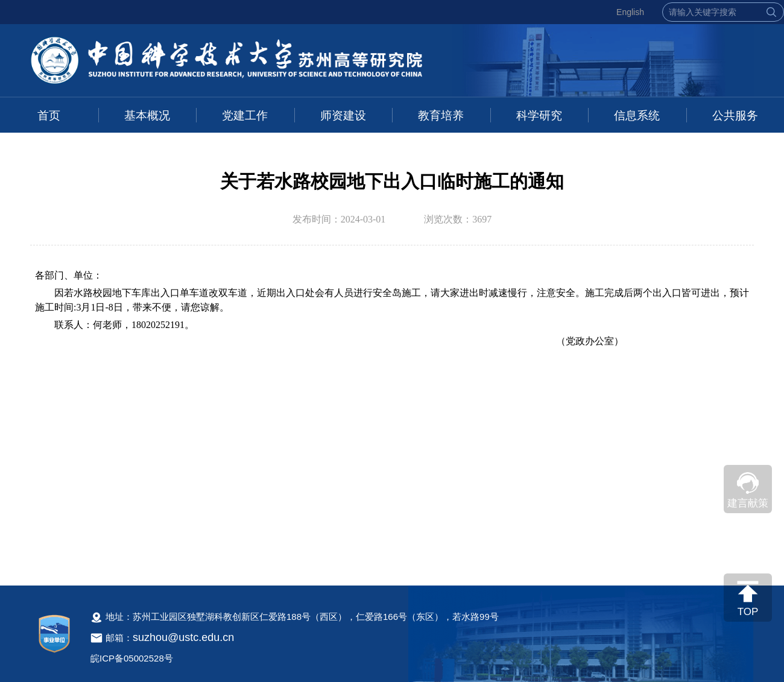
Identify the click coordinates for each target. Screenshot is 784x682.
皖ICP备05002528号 (132, 658)
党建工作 (245, 115)
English (630, 12)
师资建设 (343, 115)
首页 (49, 115)
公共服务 (735, 115)
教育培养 (441, 115)
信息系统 (637, 115)
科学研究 (539, 115)
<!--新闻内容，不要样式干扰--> (392, 414)
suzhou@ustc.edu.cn (183, 637)
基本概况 (147, 115)
